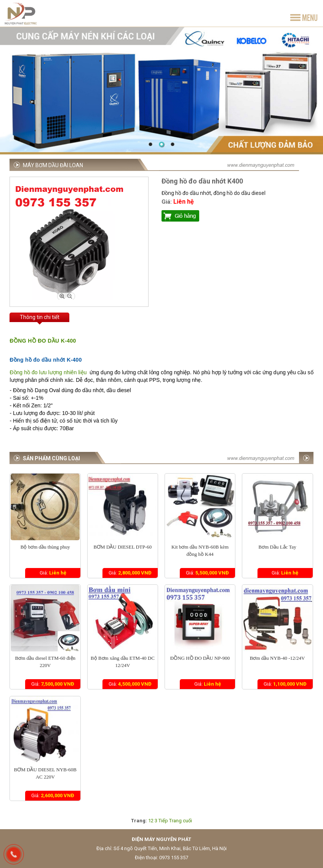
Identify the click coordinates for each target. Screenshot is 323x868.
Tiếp (163, 821)
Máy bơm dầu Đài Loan (53, 165)
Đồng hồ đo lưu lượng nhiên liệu (48, 372)
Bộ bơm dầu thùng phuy (45, 547)
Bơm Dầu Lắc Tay (277, 547)
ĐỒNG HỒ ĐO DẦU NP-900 (200, 658)
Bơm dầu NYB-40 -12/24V (277, 658)
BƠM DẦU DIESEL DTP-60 (122, 547)
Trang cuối (181, 821)
